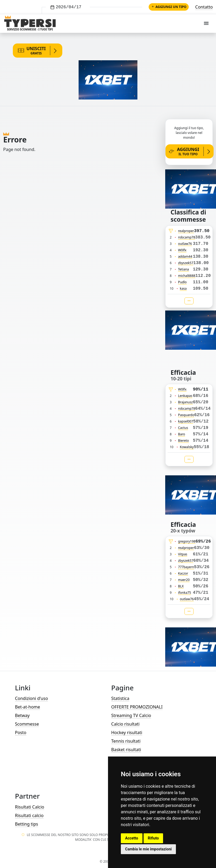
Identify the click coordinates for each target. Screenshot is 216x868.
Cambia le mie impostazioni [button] (148, 849)
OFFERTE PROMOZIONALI (137, 707)
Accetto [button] (132, 838)
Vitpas (183, 554)
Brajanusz (185, 402)
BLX (181, 586)
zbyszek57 (186, 263)
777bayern (186, 567)
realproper (186, 231)
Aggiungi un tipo (169, 7)
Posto (21, 732)
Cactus (183, 428)
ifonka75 (185, 593)
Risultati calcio (29, 815)
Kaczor (183, 573)
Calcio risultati (125, 724)
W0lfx (182, 250)
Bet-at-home (28, 707)
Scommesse (27, 724)
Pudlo (182, 282)
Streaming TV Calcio (131, 715)
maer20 (184, 580)
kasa (183, 288)
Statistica (120, 698)
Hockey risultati (127, 732)
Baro (182, 434)
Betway (22, 715)
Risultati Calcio (30, 807)
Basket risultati (126, 750)
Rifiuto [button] (153, 838)
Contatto (204, 7)
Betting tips (26, 824)
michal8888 (187, 276)
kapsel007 (186, 421)
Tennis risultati (126, 741)
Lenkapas (185, 396)
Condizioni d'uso (31, 698)
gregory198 (187, 541)
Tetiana (184, 269)
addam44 (185, 256)
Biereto (184, 441)
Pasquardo (186, 415)
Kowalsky (187, 447)
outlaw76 (185, 244)
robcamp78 (187, 237)
